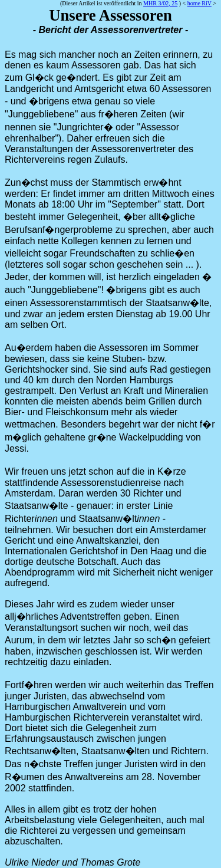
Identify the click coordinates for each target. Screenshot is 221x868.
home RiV (199, 3)
